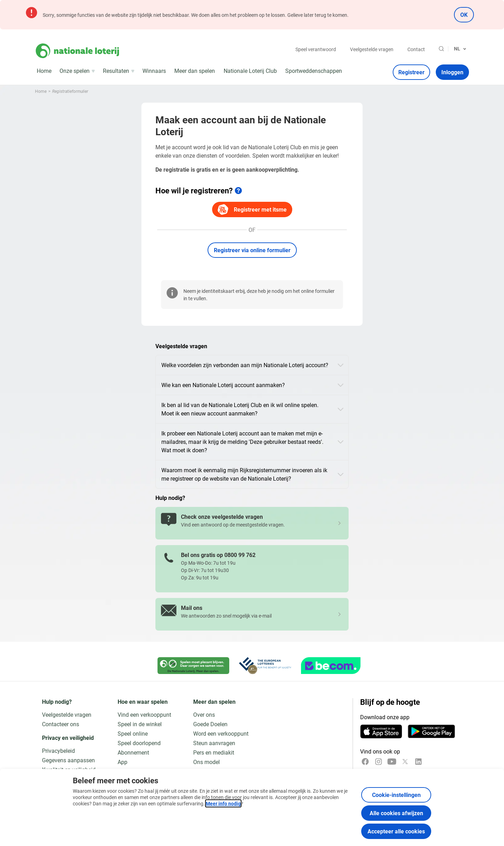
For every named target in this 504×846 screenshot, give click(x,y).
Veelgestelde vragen (372, 49)
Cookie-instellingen (396, 795)
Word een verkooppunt (221, 733)
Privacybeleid (58, 751)
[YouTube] (392, 762)
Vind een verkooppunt (144, 714)
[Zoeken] (441, 49)
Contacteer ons (61, 724)
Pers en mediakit (214, 752)
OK (464, 15)
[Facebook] (365, 762)
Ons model (206, 762)
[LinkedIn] (418, 762)
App (122, 762)
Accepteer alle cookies (396, 831)
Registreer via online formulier (252, 250)
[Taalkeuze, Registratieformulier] (460, 49)
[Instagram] (379, 762)
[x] (405, 762)
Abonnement (133, 752)
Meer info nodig (223, 803)
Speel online (133, 733)
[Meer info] (238, 191)
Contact (416, 49)
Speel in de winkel (140, 724)
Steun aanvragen (214, 743)
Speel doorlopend (139, 743)
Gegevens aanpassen (68, 760)
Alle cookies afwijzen (396, 813)
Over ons (204, 714)
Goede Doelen (210, 724)
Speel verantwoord (316, 49)
